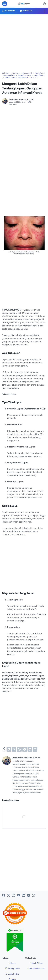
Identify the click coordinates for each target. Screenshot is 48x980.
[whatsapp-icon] (34, 895)
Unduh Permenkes (36, 968)
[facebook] (9, 749)
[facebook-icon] (4, 895)
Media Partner (12, 974)
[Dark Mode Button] (44, 4)
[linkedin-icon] (24, 895)
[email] (35, 749)
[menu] (5, 4)
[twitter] (14, 749)
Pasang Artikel (12, 968)
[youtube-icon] (19, 895)
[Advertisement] (24, 43)
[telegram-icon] (29, 895)
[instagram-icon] (14, 895)
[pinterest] (30, 749)
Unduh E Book (36, 963)
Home (12, 963)
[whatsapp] (19, 749)
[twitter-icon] (9, 895)
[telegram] (25, 749)
